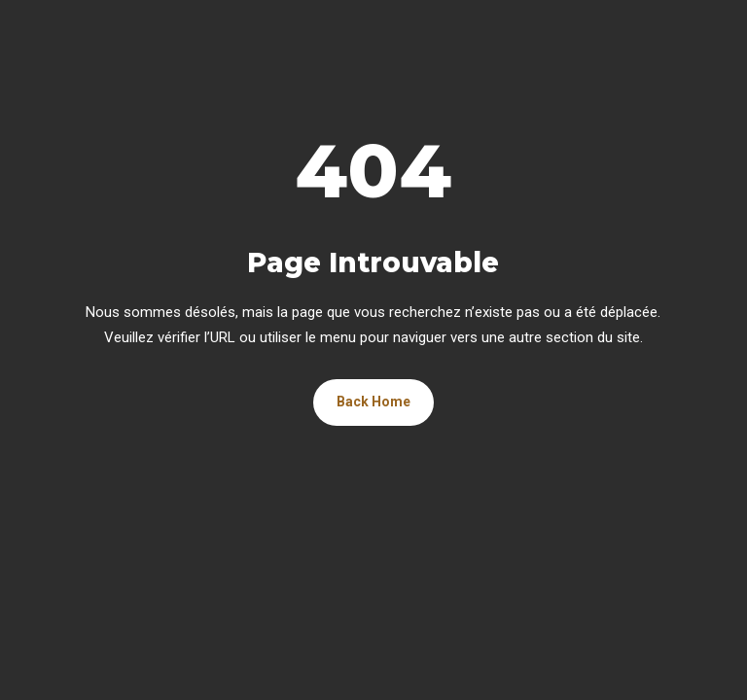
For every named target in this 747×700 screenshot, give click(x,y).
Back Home (373, 402)
